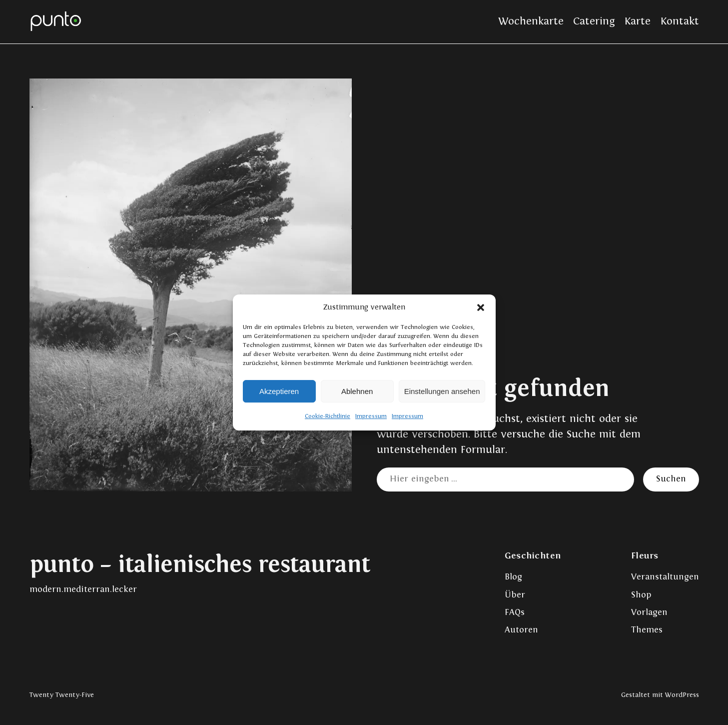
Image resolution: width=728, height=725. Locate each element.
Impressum (371, 416)
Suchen (671, 479)
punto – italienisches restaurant (200, 564)
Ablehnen (357, 391)
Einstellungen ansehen (442, 391)
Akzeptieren (279, 391)
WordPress (682, 695)
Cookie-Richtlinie (328, 416)
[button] (481, 307)
